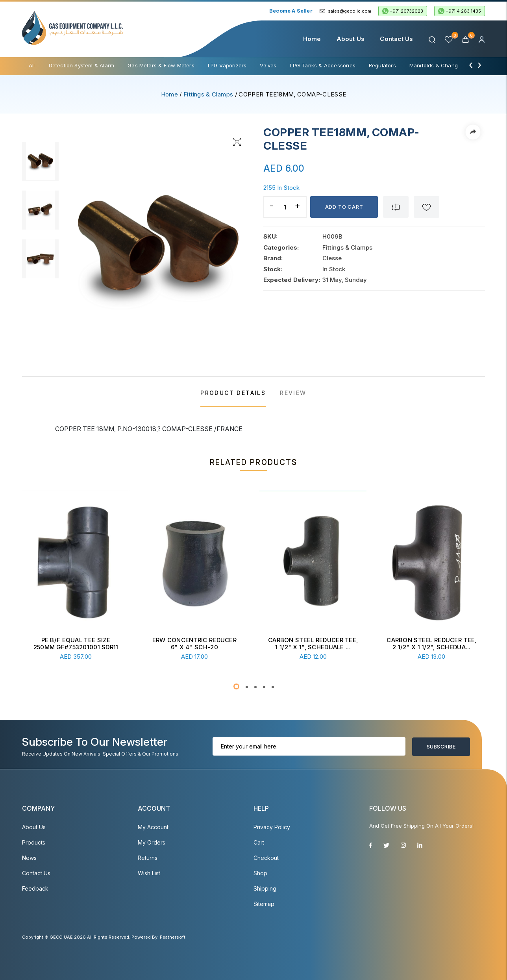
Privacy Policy (272, 827)
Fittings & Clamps (208, 94)
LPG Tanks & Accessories (323, 65)
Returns (148, 858)
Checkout (266, 858)
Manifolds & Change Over (442, 65)
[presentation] (471, 65)
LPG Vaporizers (227, 65)
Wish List (149, 873)
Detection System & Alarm (82, 65)
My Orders (152, 842)
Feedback (35, 888)
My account (153, 827)
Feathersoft (173, 937)
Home (312, 39)
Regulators (382, 65)
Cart (259, 842)
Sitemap (264, 904)
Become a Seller (291, 11)
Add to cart (344, 207)
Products (34, 842)
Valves (268, 65)
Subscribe (441, 747)
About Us (351, 39)
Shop (260, 873)
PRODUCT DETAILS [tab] (233, 393)
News (29, 858)
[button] (236, 686)
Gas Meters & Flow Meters (161, 65)
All (32, 65)
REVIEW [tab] (293, 393)
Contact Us (396, 39)
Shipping (265, 888)
